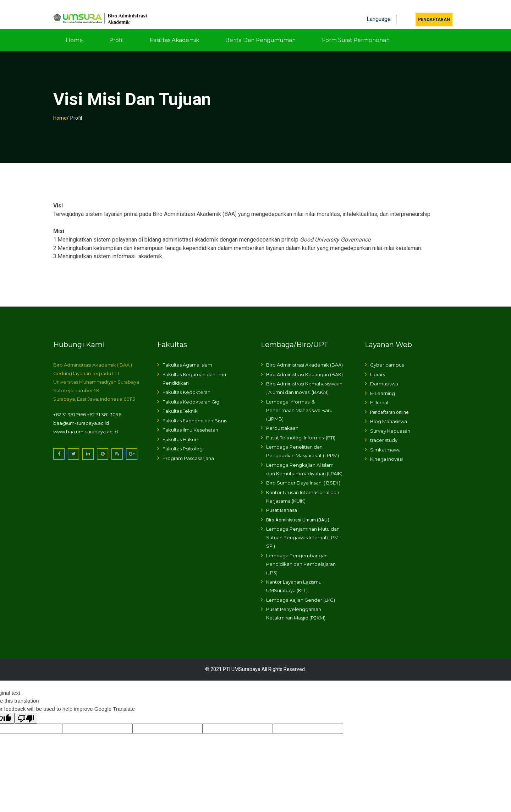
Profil (116, 31)
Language (379, 10)
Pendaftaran (434, 10)
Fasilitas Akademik (174, 31)
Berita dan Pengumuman (260, 31)
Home (74, 31)
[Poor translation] (26, 709)
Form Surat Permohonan (356, 31)
